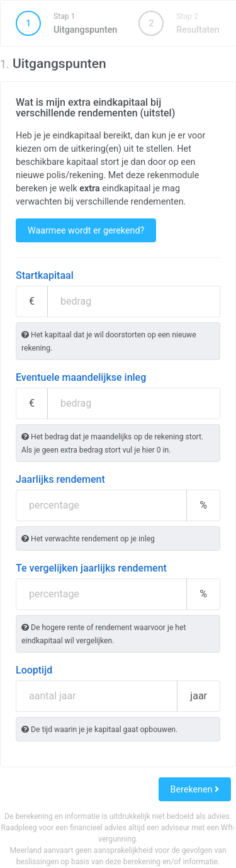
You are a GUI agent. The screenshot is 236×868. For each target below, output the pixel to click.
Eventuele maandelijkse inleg (81, 377)
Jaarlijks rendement (60, 479)
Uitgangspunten (66, 23)
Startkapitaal (45, 275)
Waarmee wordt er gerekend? (86, 230)
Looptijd (34, 670)
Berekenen (195, 789)
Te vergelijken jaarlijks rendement (91, 568)
